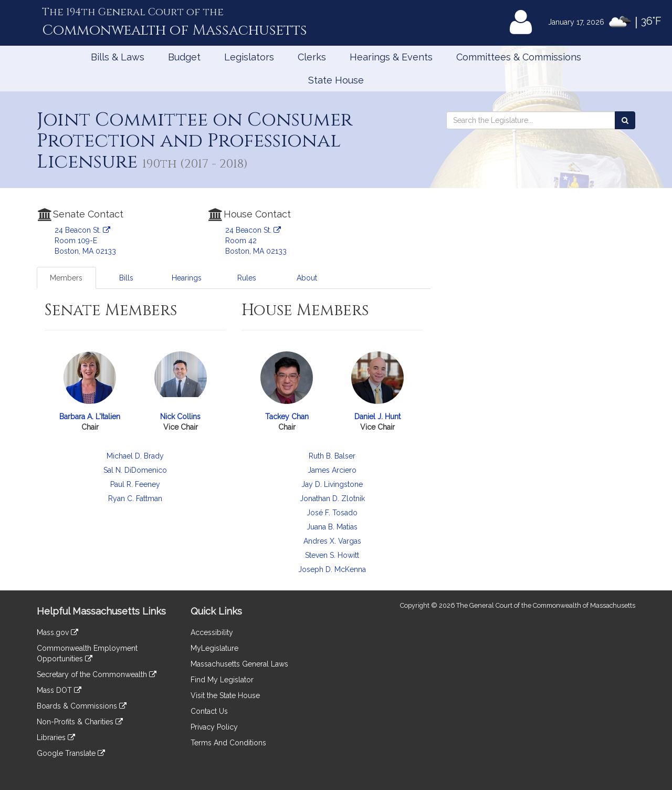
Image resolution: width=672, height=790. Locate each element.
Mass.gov (57, 632)
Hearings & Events (391, 57)
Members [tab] (66, 278)
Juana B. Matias (332, 527)
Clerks (312, 57)
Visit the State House (225, 695)
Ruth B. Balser (332, 456)
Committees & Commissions (519, 57)
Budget (184, 57)
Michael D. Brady (135, 456)
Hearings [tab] (187, 278)
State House (336, 80)
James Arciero (332, 470)
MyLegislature (214, 648)
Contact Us (209, 711)
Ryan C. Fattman (135, 498)
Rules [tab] (247, 278)
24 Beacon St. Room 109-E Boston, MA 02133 (85, 241)
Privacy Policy (214, 727)
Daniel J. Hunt (377, 417)
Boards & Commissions (82, 706)
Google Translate (71, 753)
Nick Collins (180, 417)
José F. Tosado (332, 513)
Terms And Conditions (228, 743)
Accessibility (212, 632)
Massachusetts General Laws (239, 664)
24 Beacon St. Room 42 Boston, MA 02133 (256, 241)
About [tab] (307, 278)
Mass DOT (59, 690)
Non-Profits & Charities (80, 722)
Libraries (56, 737)
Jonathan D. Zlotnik (332, 498)
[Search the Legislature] (625, 120)
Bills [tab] (126, 278)
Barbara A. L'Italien (90, 417)
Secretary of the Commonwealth (97, 674)
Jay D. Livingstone (332, 484)
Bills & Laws (118, 57)
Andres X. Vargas (332, 541)
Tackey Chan (287, 417)
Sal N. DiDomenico (135, 470)
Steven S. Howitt (332, 555)
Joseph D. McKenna (332, 569)
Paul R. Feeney (135, 484)
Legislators (249, 57)
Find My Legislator (222, 680)
